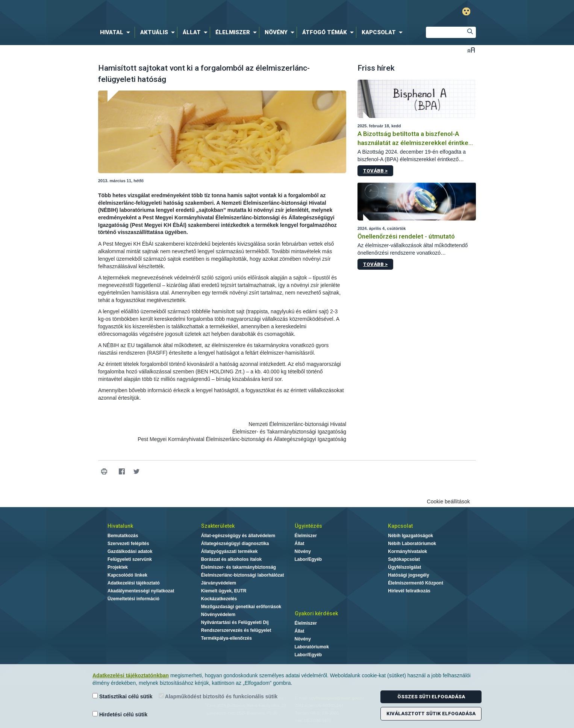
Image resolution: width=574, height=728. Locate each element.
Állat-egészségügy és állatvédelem (238, 536)
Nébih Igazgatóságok (410, 536)
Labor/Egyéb (308, 559)
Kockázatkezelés (219, 599)
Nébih (207, 12)
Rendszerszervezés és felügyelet (236, 630)
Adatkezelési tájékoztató (134, 583)
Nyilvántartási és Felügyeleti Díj (235, 622)
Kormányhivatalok (407, 551)
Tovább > (375, 171)
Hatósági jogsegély (408, 575)
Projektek (118, 567)
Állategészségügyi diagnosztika (235, 544)
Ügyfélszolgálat (404, 567)
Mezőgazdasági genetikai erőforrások (241, 607)
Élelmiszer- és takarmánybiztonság (239, 567)
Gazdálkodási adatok (130, 551)
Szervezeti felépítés (128, 544)
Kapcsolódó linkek (127, 575)
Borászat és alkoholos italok (231, 559)
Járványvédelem (219, 583)
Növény (303, 551)
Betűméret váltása (471, 50)
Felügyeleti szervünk (130, 559)
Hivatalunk (120, 526)
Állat (300, 544)
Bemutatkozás (123, 536)
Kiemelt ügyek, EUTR (224, 591)
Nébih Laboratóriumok (412, 544)
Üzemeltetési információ (133, 599)
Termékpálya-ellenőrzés (226, 638)
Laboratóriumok (312, 647)
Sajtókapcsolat (404, 559)
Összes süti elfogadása (431, 697)
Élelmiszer (306, 536)
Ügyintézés (308, 526)
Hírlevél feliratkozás (409, 591)
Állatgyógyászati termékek (229, 551)
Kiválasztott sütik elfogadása (431, 714)
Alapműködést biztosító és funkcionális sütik (218, 696)
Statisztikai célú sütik (123, 696)
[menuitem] (117, 32)
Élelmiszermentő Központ (416, 583)
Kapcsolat (400, 526)
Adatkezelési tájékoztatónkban (131, 675)
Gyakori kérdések (316, 613)
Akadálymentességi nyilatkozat (141, 591)
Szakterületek (218, 526)
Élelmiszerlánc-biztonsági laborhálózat (243, 575)
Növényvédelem (218, 615)
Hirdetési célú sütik (120, 714)
